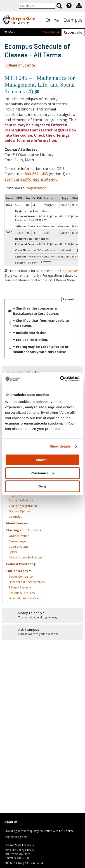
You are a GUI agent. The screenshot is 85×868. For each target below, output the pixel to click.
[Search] (59, 6)
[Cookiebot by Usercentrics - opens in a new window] (61, 379)
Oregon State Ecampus (19, 845)
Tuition (22, 577)
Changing (23, 506)
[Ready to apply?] (42, 615)
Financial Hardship (25, 598)
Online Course (26, 557)
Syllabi (13, 552)
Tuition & (19, 571)
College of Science (20, 65)
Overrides (15, 517)
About (17, 523)
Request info (73, 32)
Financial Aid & (27, 582)
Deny (43, 486)
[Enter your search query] (37, 6)
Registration (36, 188)
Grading (20, 511)
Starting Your (24, 530)
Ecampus (73, 20)
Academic (21, 500)
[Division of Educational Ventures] (79, 6)
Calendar (51, 32)
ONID (19, 536)
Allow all (43, 460)
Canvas (17, 541)
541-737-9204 (34, 863)
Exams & (21, 564)
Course (19, 547)
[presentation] (69, 6)
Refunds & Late (22, 593)
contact (36, 280)
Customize (43, 473)
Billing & (20, 587)
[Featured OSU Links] (69, 6)
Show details (60, 446)
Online (52, 20)
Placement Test (25, 220)
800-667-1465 (36, 174)
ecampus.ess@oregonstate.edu (31, 179)
